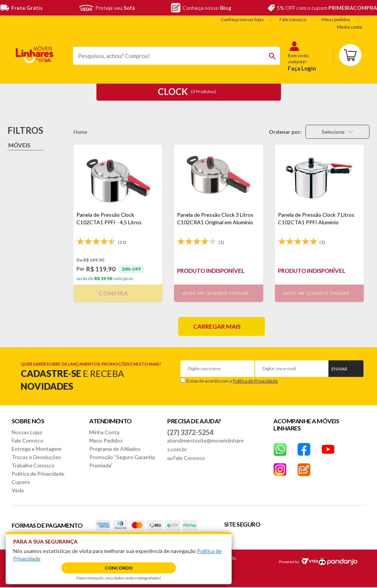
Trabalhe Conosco (33, 465)
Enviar (339, 369)
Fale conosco (293, 19)
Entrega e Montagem (37, 449)
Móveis (19, 145)
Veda (18, 490)
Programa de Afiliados (115, 449)
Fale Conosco (27, 440)
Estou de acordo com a (232, 381)
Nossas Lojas (27, 432)
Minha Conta (104, 432)
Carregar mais (217, 326)
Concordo (119, 568)
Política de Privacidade (255, 381)
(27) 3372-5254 (190, 432)
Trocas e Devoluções (36, 457)
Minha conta (350, 27)
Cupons (21, 482)
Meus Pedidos (106, 440)
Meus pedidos (336, 19)
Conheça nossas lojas (242, 19)
